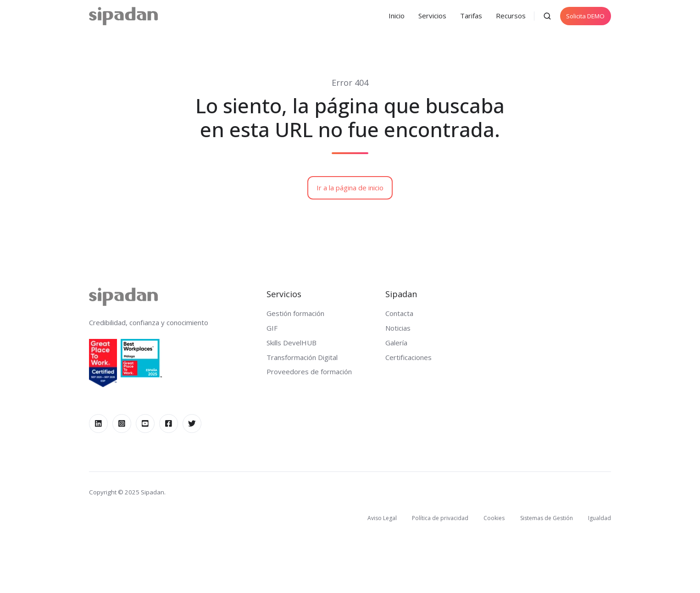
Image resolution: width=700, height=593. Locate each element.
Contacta (399, 313)
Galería (396, 343)
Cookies (494, 518)
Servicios (432, 16)
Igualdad (600, 518)
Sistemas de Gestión (547, 518)
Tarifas (471, 16)
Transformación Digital (302, 357)
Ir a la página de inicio (350, 188)
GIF (272, 328)
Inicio (397, 16)
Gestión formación (295, 313)
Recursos (511, 16)
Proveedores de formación (309, 371)
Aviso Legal (382, 518)
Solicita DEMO (585, 16)
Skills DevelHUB (292, 343)
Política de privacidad (440, 518)
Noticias (398, 328)
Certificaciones (408, 357)
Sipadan (401, 294)
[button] (547, 16)
